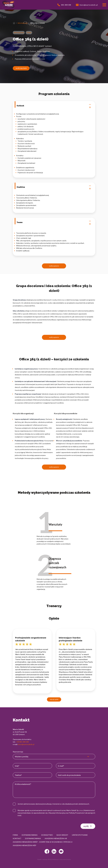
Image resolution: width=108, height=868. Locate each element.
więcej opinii (54, 699)
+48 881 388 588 (22, 742)
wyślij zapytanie (21, 68)
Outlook (54, 106)
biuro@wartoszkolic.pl (26, 744)
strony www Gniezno (65, 859)
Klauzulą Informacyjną (57, 813)
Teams (54, 222)
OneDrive (54, 187)
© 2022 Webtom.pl (53, 859)
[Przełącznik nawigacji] (104, 5)
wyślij (88, 826)
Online (29, 33)
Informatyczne (23, 23)
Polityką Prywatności (77, 813)
